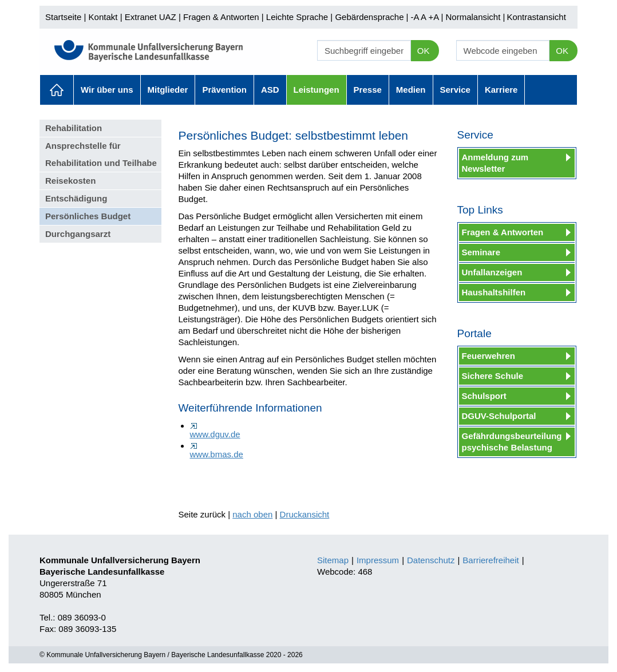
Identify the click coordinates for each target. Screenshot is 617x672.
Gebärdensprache (369, 17)
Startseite (63, 17)
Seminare (481, 252)
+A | (434, 17)
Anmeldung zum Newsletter (495, 163)
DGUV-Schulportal (499, 416)
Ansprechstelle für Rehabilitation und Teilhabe (101, 154)
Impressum (378, 560)
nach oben (252, 514)
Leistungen (317, 90)
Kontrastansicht (536, 17)
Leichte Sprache (297, 17)
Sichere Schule (493, 376)
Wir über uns (107, 90)
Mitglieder (168, 90)
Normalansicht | (475, 17)
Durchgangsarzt (78, 234)
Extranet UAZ (151, 17)
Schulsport (484, 396)
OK (424, 51)
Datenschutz (431, 560)
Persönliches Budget (88, 216)
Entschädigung (76, 198)
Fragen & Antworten (221, 17)
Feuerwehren (489, 356)
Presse (368, 90)
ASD (270, 90)
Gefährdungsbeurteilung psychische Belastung (512, 442)
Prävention (224, 90)
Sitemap (333, 560)
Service (455, 90)
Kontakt (103, 17)
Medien (411, 90)
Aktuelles (57, 90)
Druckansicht (305, 514)
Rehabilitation (74, 128)
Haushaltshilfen (494, 292)
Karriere (501, 90)
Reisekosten (70, 181)
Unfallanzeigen (492, 272)
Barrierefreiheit (491, 560)
